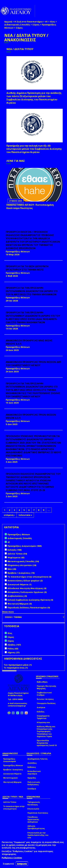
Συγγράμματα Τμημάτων (43, 717)
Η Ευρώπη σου (43, 722)
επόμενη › (9, 515)
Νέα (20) (12, 569)
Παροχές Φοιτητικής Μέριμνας (46, 687)
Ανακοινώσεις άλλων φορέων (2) (25, 581)
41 (46, 22)
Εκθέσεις (32, 767)
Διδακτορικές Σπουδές (17, 25)
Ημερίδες (32, 778)
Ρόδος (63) (13, 649)
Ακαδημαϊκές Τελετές (38, 759)
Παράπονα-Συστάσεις (38, 813)
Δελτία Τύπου (10, 802)
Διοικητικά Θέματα (12, 774)
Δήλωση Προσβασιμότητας (36, 827)
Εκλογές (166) (15, 550)
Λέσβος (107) (14, 645)
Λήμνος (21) (14, 652)
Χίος (53, 22)
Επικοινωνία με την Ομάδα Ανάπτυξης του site (38, 835)
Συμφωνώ (8, 864)
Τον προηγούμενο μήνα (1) (18, 665)
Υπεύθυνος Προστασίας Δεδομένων (33, 819)
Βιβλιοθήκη (42, 682)
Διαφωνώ (22, 864)
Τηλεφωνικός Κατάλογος (34, 803)
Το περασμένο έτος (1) (16, 668)
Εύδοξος (41, 712)
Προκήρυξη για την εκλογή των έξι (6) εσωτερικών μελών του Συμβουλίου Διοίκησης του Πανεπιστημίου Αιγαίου (34, 149)
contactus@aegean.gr (18, 706)
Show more (8, 612)
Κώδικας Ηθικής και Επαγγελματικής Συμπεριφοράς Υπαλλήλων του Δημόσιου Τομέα (46, 731)
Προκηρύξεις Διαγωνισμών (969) (25, 546)
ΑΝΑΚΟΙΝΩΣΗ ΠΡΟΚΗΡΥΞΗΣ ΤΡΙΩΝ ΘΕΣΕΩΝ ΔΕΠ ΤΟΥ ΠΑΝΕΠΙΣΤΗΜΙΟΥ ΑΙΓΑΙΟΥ (33, 364)
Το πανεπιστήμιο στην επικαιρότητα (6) (29, 577)
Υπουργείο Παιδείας (46, 703)
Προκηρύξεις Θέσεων (13, 765)
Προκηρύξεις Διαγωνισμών (10, 760)
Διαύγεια (41, 707)
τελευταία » (25, 515)
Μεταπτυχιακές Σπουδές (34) (23, 561)
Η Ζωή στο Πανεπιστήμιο (29, 22)
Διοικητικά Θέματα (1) (20, 584)
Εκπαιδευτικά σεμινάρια (34, 773)
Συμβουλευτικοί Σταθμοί (44, 694)
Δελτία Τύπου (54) (17, 554)
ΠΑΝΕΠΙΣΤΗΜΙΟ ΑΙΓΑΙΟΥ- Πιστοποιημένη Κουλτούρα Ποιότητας (30, 206)
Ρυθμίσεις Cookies (12, 858)
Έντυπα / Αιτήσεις (45, 699)
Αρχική (8, 22)
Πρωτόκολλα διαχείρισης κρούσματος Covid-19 (47, 743)
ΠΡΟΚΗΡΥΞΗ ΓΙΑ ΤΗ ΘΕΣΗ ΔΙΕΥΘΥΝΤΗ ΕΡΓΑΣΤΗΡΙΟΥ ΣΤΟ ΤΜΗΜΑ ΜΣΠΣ (27, 268)
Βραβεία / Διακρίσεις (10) (21, 573)
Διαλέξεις (32, 763)
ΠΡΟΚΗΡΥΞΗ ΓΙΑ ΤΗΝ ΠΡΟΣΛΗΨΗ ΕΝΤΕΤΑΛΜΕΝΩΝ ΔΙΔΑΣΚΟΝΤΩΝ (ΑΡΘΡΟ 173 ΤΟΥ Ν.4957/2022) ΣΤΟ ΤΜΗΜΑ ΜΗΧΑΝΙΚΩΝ (32, 291)
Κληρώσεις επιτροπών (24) (22, 565)
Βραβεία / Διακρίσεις (13, 770)
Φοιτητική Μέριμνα (12, 782)
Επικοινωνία (33, 809)
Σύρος (36, 25)
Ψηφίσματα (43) (16, 558)
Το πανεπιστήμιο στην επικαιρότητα (14, 808)
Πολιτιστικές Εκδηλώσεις (34, 783)
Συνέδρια (32, 789)
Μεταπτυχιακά (10, 778)
